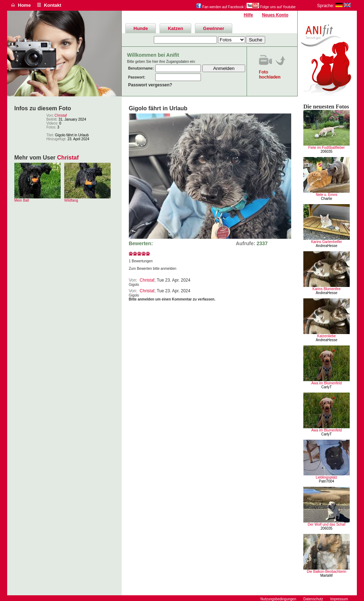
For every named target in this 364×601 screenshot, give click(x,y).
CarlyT (326, 387)
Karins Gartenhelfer (327, 242)
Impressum (339, 599)
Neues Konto (275, 15)
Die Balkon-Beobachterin (327, 572)
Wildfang (71, 200)
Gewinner (214, 28)
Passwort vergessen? (150, 85)
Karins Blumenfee (327, 289)
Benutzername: (141, 68)
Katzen (175, 28)
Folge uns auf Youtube (271, 7)
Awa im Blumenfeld (326, 383)
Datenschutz (313, 599)
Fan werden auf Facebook (220, 7)
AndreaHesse (327, 246)
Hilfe (248, 15)
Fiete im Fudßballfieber (327, 148)
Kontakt (52, 5)
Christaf (61, 115)
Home (24, 5)
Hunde (141, 28)
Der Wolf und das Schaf (326, 524)
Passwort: (137, 77)
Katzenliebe (327, 336)
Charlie (327, 199)
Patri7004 (327, 481)
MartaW (327, 575)
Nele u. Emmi (327, 195)
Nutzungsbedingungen (278, 599)
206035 (326, 151)
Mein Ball (22, 200)
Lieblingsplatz (327, 477)
